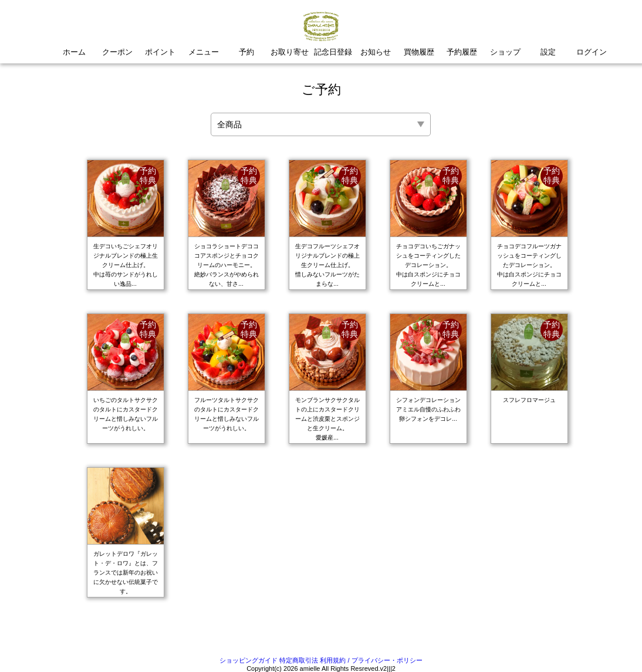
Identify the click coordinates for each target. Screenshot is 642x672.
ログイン (592, 52)
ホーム (74, 52)
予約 (246, 52)
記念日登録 (333, 52)
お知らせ (376, 52)
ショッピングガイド (249, 660)
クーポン (117, 52)
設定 (548, 52)
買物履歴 (419, 52)
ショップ (505, 52)
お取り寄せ (290, 52)
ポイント (160, 52)
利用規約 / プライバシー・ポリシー (371, 660)
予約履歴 (462, 52)
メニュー (204, 52)
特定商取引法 (299, 660)
